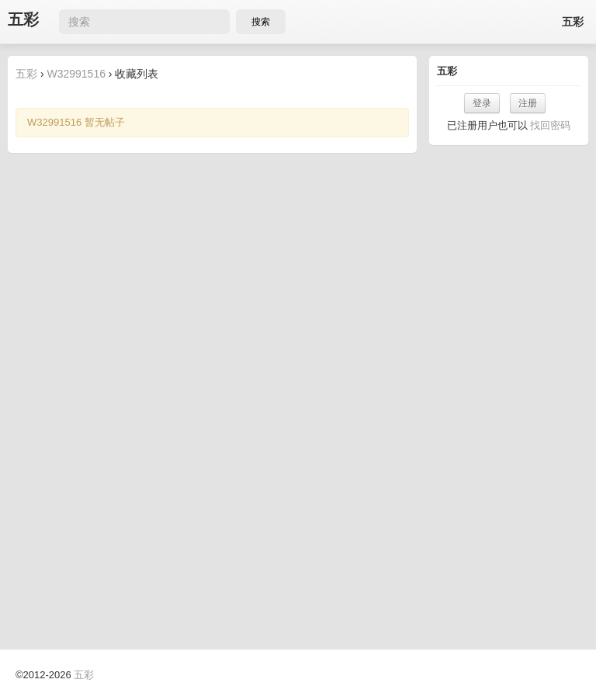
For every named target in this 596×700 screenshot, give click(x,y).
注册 (528, 103)
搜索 (261, 22)
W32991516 (76, 74)
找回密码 (550, 125)
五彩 (23, 20)
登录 (482, 103)
